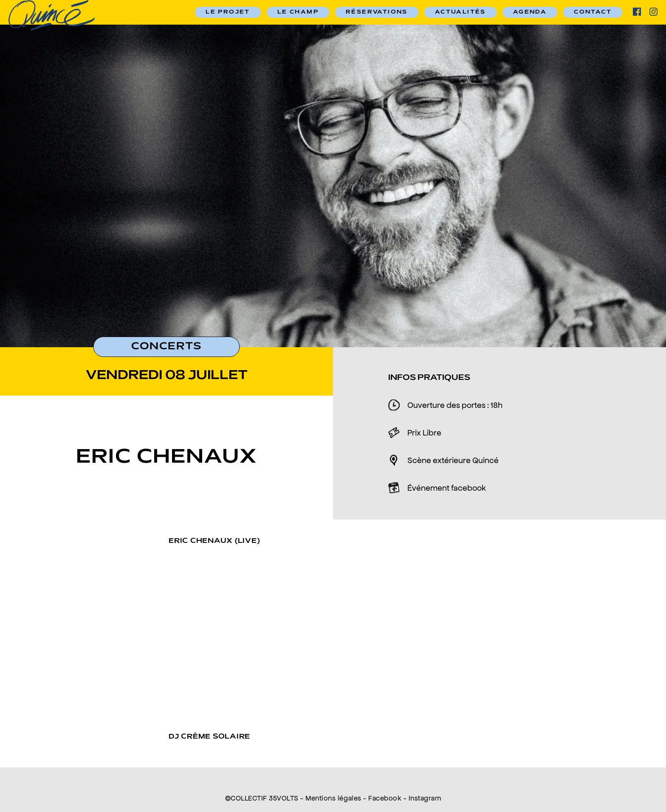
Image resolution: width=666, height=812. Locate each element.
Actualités (460, 12)
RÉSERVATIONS (377, 12)
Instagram (425, 798)
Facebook (385, 798)
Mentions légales (333, 798)
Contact (593, 12)
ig (653, 12)
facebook (637, 12)
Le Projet (228, 12)
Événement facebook (447, 488)
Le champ (298, 12)
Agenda (530, 12)
